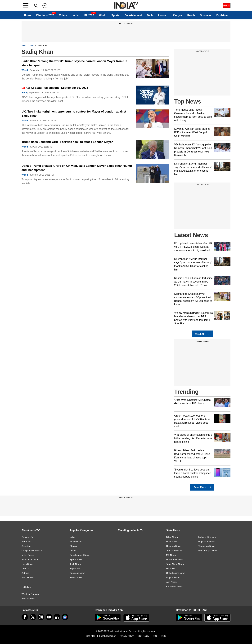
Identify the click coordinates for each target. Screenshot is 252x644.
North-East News (175, 560)
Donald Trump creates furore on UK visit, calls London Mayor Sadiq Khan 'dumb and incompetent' (77, 168)
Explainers (75, 569)
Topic (32, 45)
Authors (25, 573)
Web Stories (28, 578)
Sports (115, 15)
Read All (202, 334)
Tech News (75, 564)
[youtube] (49, 617)
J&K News (171, 582)
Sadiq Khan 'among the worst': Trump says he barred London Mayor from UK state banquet (75, 63)
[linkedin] (57, 617)
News (24, 45)
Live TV (25, 569)
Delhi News (172, 542)
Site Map (91, 636)
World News (76, 542)
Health (191, 15)
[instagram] (41, 617)
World (103, 15)
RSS (163, 636)
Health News (76, 578)
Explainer (222, 15)
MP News (171, 555)
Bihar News (172, 537)
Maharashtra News (208, 537)
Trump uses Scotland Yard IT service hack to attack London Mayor (67, 142)
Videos (63, 15)
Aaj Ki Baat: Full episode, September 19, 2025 (55, 88)
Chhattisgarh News (176, 573)
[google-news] (65, 617)
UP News (171, 569)
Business (206, 15)
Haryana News (174, 546)
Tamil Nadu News (175, 564)
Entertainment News (80, 555)
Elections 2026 (45, 15)
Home (28, 15)
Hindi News (27, 564)
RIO (155, 636)
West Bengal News (208, 551)
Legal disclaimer (107, 636)
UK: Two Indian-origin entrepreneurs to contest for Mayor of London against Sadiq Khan (74, 114)
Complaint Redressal (32, 551)
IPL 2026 (89, 15)
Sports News (76, 560)
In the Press (28, 555)
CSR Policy (143, 636)
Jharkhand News (175, 551)
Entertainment (133, 15)
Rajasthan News (207, 542)
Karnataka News (174, 587)
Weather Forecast (30, 594)
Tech (150, 15)
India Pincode (28, 599)
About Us (26, 542)
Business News (77, 573)
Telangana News (207, 546)
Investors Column (30, 560)
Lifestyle (177, 15)
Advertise (26, 546)
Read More (202, 487)
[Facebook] (25, 617)
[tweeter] (33, 617)
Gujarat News (173, 578)
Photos (162, 15)
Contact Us (27, 537)
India (76, 15)
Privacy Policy (127, 636)
